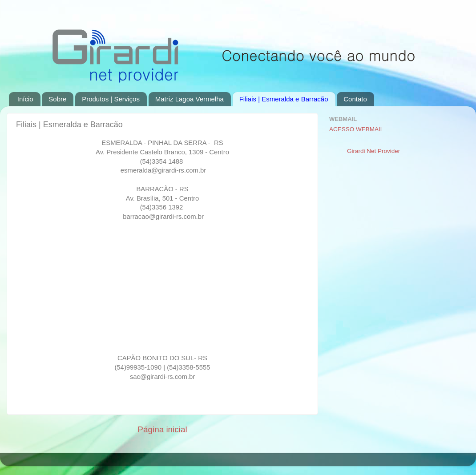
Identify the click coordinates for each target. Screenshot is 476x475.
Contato (355, 99)
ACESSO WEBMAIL (356, 129)
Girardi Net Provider (373, 151)
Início (25, 99)
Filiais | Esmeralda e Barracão (284, 99)
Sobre (57, 99)
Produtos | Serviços (111, 99)
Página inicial (162, 429)
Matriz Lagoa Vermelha (190, 99)
